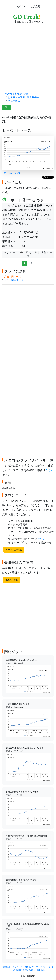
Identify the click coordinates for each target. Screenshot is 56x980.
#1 (6, 107)
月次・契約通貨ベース (16, 280)
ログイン (20, 6)
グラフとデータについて (23, 967)
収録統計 (6, 967)
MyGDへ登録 (12, 580)
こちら (49, 470)
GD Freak (27, 17)
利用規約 (41, 970)
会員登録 (36, 6)
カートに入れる (14, 550)
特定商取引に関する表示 (24, 970)
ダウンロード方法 (12, 173)
